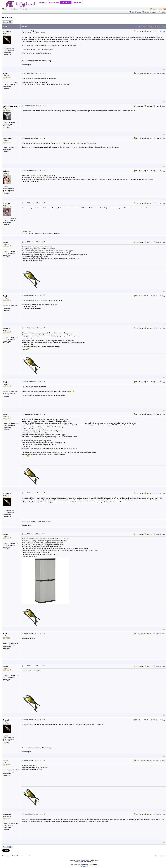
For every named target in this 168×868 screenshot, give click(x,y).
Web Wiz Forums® (85, 860)
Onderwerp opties (159, 27)
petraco (7, 171)
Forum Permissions (160, 856)
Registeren (155, 12)
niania (6, 242)
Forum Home (8, 9)
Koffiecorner (23, 9)
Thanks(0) (148, 31)
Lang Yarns (84, 866)
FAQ (133, 12)
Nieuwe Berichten (157, 9)
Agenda (145, 12)
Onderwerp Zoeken (145, 27)
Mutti (6, 74)
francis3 (7, 814)
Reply (163, 31)
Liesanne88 (8, 139)
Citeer (157, 31)
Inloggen (163, 12)
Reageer (7, 22)
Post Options (139, 31)
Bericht (24, 27)
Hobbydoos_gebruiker (12, 107)
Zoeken (138, 12)
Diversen (16, 9)
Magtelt (7, 31)
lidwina (7, 203)
